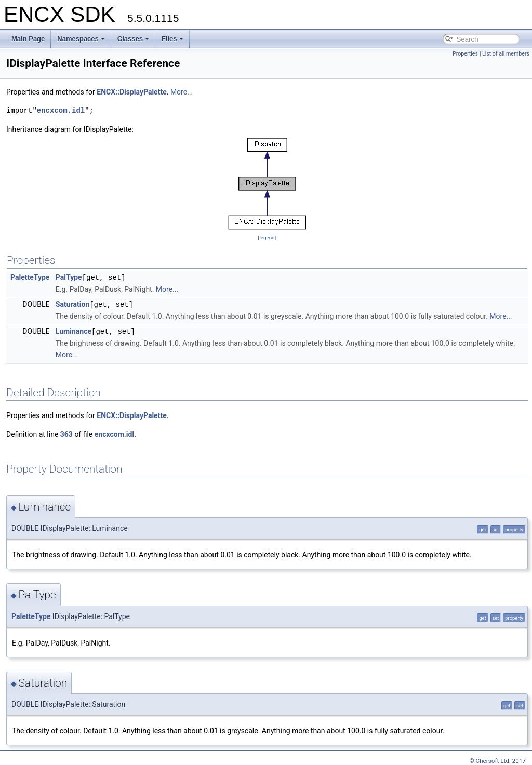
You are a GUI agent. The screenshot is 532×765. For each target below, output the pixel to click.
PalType (69, 277)
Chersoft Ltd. (493, 759)
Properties (465, 54)
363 (66, 433)
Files (172, 39)
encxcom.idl (61, 110)
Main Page (28, 39)
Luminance (74, 330)
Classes (133, 39)
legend (267, 238)
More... (182, 92)
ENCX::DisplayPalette (131, 92)
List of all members (506, 54)
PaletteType (30, 277)
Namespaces (81, 39)
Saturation (72, 304)
